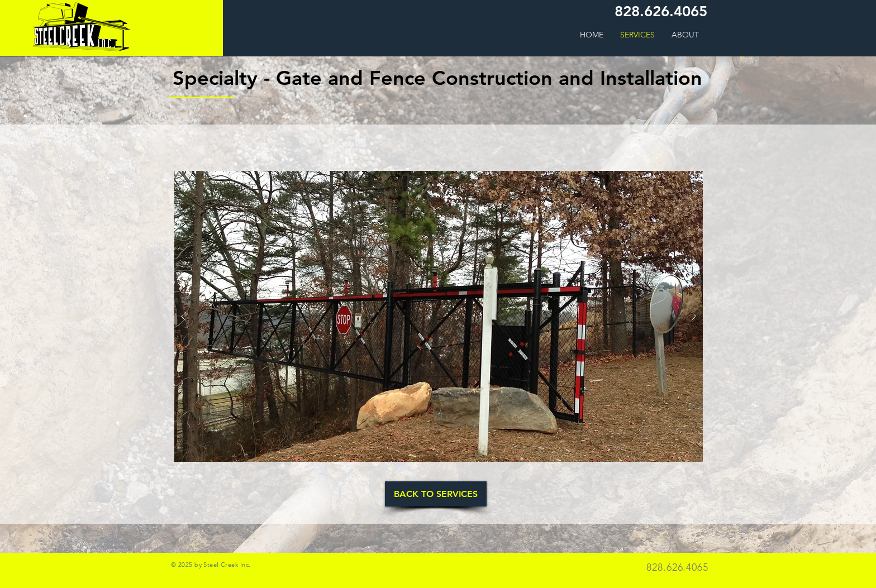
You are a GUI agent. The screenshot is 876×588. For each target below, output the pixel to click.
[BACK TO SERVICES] (436, 494)
